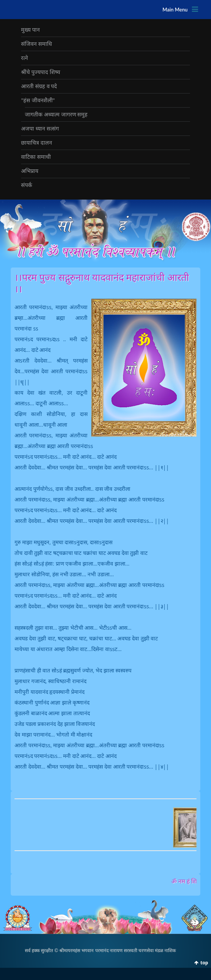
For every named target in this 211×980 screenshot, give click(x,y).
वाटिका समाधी (36, 157)
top (204, 963)
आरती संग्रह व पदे (39, 86)
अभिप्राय (30, 171)
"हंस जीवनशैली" (38, 100)
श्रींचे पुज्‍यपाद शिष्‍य (40, 72)
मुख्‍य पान (30, 30)
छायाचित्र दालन (37, 143)
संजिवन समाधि (37, 44)
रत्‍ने (24, 58)
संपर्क (27, 185)
